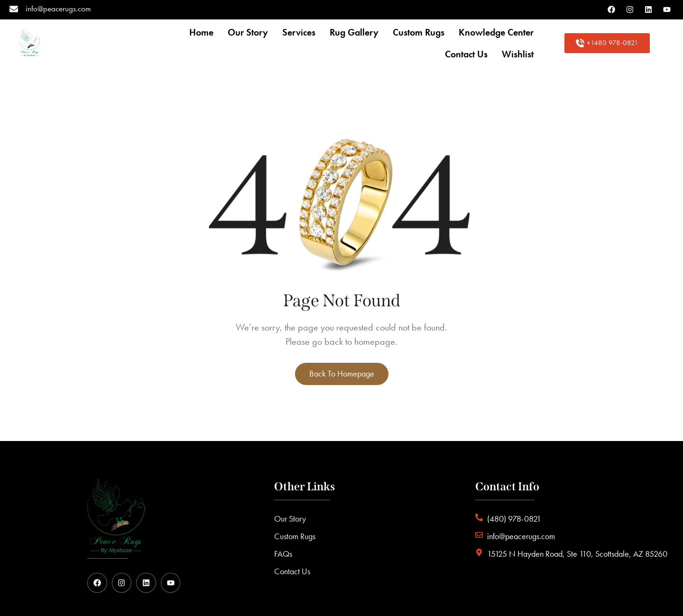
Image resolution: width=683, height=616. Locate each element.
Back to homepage (342, 374)
